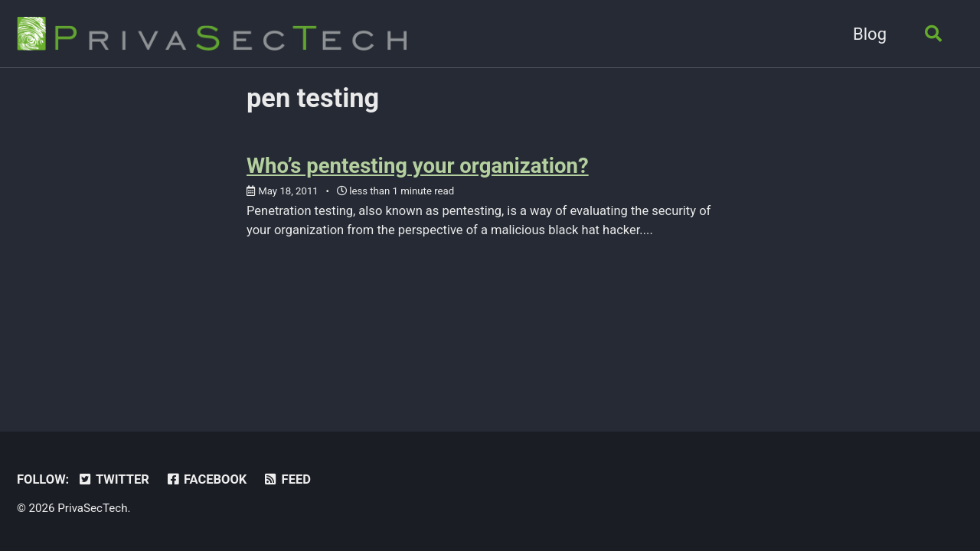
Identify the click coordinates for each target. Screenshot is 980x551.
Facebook (206, 479)
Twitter (113, 479)
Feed (287, 479)
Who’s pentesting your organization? (418, 166)
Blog (870, 34)
